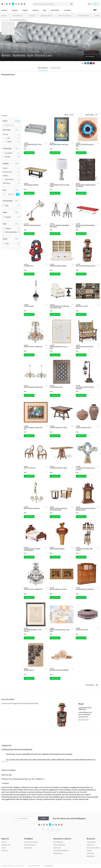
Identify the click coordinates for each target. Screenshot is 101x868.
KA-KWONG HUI (29, 266)
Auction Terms (91, 845)
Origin (5, 212)
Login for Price (29, 153)
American (11, 228)
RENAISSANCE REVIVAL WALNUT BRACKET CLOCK (86, 509)
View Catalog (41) (90, 57)
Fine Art (4, 16)
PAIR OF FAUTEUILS (30, 468)
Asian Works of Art (83, 16)
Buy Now (15, 10)
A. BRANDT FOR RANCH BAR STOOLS (84, 550)
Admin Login (57, 848)
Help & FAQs (90, 853)
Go (18, 194)
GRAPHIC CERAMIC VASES (83, 428)
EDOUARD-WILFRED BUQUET (32, 225)
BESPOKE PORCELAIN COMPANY (59, 670)
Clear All (17, 121)
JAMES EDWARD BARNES (57, 549)
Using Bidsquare (91, 842)
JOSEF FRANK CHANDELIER (32, 508)
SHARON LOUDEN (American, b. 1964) (59, 348)
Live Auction (11, 153)
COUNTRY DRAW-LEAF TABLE (58, 428)
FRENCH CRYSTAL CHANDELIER (33, 347)
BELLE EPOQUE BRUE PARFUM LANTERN (85, 388)
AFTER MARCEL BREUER (31, 185)
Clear (17, 130)
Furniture (32, 16)
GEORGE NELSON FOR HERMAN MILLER (85, 226)
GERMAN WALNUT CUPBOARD (85, 589)
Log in (89, 4)
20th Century (11, 183)
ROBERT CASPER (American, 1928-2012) (60, 631)
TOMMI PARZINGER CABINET (58, 266)
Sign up (96, 4)
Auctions (4, 10)
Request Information (59, 845)
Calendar (25, 10)
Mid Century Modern (65, 16)
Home (3, 20)
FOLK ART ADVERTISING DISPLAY (86, 266)
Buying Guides (91, 856)
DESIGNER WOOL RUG (56, 387)
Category (6, 163)
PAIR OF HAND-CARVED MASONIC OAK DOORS (86, 186)
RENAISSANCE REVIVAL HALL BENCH (85, 348)
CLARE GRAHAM (29, 306)
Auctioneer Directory (30, 845)
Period (5, 239)
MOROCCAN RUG (29, 670)
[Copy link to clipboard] (83, 63)
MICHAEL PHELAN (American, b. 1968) (85, 145)
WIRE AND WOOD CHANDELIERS (33, 387)
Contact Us (5, 850)
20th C (11, 244)
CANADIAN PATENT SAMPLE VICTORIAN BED (32, 550)
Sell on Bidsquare (58, 842)
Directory (35, 10)
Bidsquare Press (6, 845)
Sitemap (89, 850)
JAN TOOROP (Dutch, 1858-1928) (59, 145)
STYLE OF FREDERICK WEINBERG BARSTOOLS (60, 226)
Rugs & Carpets (12, 179)
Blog (44, 10)
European (11, 217)
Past (7, 20)
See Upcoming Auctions (31, 842)
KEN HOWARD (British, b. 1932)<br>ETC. (33, 631)
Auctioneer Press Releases (61, 850)
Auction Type (7, 148)
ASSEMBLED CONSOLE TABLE (58, 468)
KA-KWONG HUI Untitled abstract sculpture (85, 469)
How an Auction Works (93, 848)
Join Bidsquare (28, 848)
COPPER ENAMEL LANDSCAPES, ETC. (33, 428)
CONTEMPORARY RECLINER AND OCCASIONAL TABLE (59, 307)
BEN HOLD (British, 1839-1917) (58, 589)
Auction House (8, 201)
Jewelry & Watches (46, 16)
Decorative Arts (18, 16)
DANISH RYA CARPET (82, 306)
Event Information (56, 68)
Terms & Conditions (48, 866)
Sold (12, 138)
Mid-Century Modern (11, 232)
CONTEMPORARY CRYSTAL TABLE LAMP (60, 186)
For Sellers (67, 10)
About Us (4, 842)
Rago (55, 52)
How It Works (55, 10)
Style (5, 224)
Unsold (12, 142)
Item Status (7, 130)
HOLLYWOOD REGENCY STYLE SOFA (33, 145)
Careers (4, 848)
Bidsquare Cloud (58, 853)
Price (4, 190)
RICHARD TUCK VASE (82, 630)
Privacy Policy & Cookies (34, 866)
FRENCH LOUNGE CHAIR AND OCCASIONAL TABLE (58, 509)
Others (97, 16)
